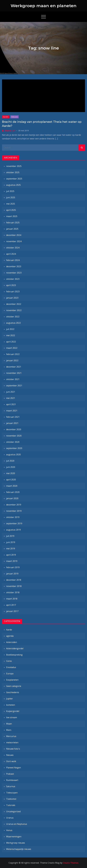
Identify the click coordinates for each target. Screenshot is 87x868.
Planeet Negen (14, 768)
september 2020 (14, 448)
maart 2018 (12, 599)
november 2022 (14, 310)
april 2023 (11, 285)
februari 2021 (13, 417)
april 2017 (11, 605)
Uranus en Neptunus (17, 824)
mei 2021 (11, 398)
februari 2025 (13, 223)
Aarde (6, 117)
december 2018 (14, 580)
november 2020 (14, 436)
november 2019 (14, 511)
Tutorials (11, 805)
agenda (10, 636)
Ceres (9, 661)
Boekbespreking (14, 655)
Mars (9, 730)
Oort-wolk (11, 761)
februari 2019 (13, 567)
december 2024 (14, 235)
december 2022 (14, 304)
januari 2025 (12, 229)
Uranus (10, 818)
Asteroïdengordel (15, 648)
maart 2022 (12, 348)
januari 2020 (12, 498)
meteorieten (12, 742)
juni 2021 (11, 392)
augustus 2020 (13, 455)
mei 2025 (11, 204)
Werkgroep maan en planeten (43, 6)
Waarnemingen (14, 837)
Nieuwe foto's (13, 749)
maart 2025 (12, 216)
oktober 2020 (13, 442)
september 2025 (14, 179)
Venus (9, 830)
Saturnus (11, 786)
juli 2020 (10, 461)
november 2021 (14, 373)
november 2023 (14, 273)
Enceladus (11, 667)
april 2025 (11, 210)
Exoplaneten (12, 680)
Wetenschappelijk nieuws (19, 849)
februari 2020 (13, 492)
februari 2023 (13, 292)
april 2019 (11, 555)
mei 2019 (11, 549)
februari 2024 (13, 260)
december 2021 (14, 367)
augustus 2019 (13, 530)
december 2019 (14, 505)
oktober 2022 (13, 317)
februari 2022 (13, 354)
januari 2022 (12, 360)
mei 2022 (11, 335)
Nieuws (14, 117)
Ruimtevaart (12, 780)
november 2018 (14, 586)
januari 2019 (12, 574)
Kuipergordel (13, 711)
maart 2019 (12, 561)
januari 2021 (12, 423)
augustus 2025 (13, 185)
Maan (9, 724)
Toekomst (11, 799)
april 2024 (11, 254)
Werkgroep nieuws (16, 843)
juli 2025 (10, 191)
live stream (12, 717)
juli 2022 (10, 329)
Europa (10, 674)
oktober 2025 (13, 172)
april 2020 (11, 480)
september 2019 (14, 523)
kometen (11, 705)
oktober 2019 (13, 517)
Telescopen (12, 793)
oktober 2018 (13, 592)
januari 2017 (12, 611)
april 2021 (11, 404)
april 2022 (11, 342)
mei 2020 (11, 473)
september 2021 (14, 386)
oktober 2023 (13, 279)
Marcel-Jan (10, 130)
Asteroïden (12, 642)
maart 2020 (12, 486)
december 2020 (14, 429)
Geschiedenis (13, 692)
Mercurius (11, 736)
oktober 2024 (13, 248)
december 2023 (14, 266)
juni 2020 (11, 467)
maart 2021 (12, 411)
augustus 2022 (13, 323)
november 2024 (14, 241)
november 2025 (14, 166)
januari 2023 (12, 298)
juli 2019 (10, 536)
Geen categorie (14, 686)
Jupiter (10, 699)
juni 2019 (11, 542)
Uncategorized (13, 811)
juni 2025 (11, 197)
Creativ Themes (71, 863)
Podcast (10, 774)
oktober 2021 (13, 379)
